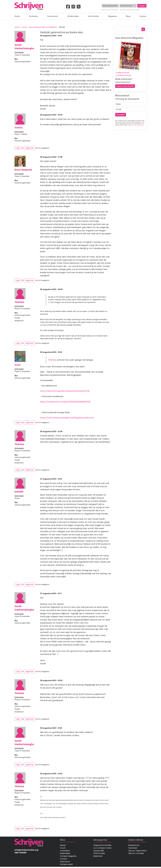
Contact (143, 16)
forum (24, 27)
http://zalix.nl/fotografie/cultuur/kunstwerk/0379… (65, 391)
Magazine (112, 16)
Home (17, 16)
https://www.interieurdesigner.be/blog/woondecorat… (67, 418)
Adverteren (65, 862)
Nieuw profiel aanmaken (110, 10)
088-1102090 (20, 853)
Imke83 (19, 492)
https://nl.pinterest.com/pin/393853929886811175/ (65, 402)
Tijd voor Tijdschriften (137, 851)
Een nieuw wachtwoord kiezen (130, 10)
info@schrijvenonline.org (26, 850)
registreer (30, 148)
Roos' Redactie (23, 170)
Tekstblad (133, 848)
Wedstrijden (73, 16)
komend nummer (124, 75)
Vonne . (19, 128)
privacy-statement (137, 125)
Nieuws (63, 845)
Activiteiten (93, 16)
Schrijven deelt (66, 864)
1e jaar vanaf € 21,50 (125, 86)
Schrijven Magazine (68, 856)
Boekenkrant (134, 845)
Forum (63, 848)
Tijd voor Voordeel (136, 853)
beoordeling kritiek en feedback (43, 27)
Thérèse (19, 302)
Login (18, 148)
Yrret (17, 365)
